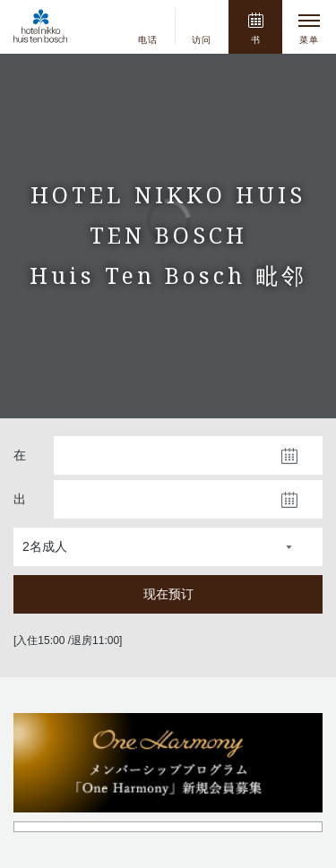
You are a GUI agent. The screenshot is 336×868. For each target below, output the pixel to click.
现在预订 (168, 594)
